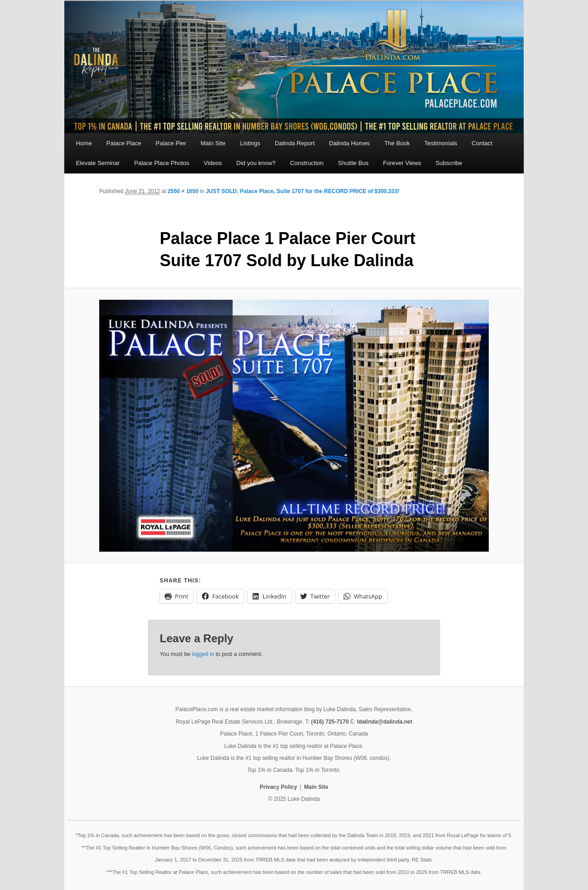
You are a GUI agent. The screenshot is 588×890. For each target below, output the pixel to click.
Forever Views (402, 163)
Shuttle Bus (353, 163)
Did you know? (256, 163)
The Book (397, 143)
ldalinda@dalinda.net (384, 722)
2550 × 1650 (183, 191)
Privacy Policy (278, 787)
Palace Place (124, 143)
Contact (482, 143)
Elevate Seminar (98, 163)
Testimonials (441, 143)
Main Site (213, 143)
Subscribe (449, 163)
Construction (307, 163)
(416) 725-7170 (330, 722)
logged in (203, 654)
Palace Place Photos (162, 163)
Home (84, 143)
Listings (250, 143)
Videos (213, 163)
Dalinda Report (295, 143)
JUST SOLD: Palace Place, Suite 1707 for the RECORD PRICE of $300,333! (302, 191)
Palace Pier (171, 143)
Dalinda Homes (349, 143)
